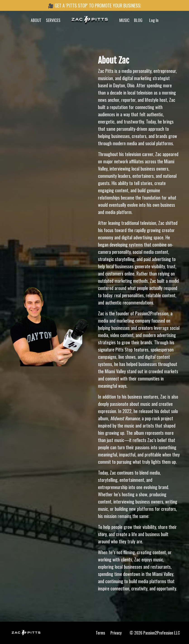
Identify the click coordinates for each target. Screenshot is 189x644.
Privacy (116, 633)
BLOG (138, 20)
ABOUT (36, 20)
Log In (154, 20)
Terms (100, 633)
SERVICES (53, 20)
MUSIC (124, 20)
